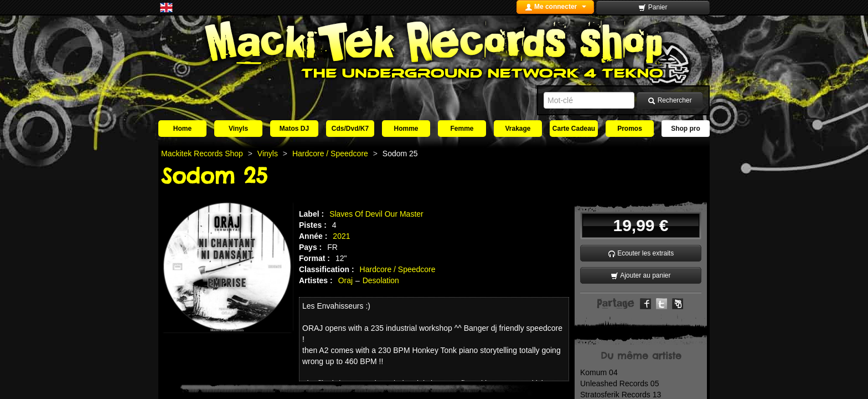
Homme (406, 129)
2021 (341, 236)
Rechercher (670, 101)
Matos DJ (294, 129)
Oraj (345, 280)
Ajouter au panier (640, 276)
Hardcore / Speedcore (398, 269)
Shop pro (686, 129)
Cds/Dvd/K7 (350, 129)
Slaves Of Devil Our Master (376, 214)
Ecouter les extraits (641, 254)
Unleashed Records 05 (619, 383)
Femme (462, 129)
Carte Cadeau (574, 129)
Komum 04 (599, 372)
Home (182, 129)
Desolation (381, 280)
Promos (630, 129)
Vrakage (518, 129)
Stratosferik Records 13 (621, 395)
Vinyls (238, 129)
